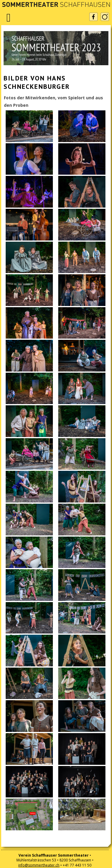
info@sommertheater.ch (39, 865)
